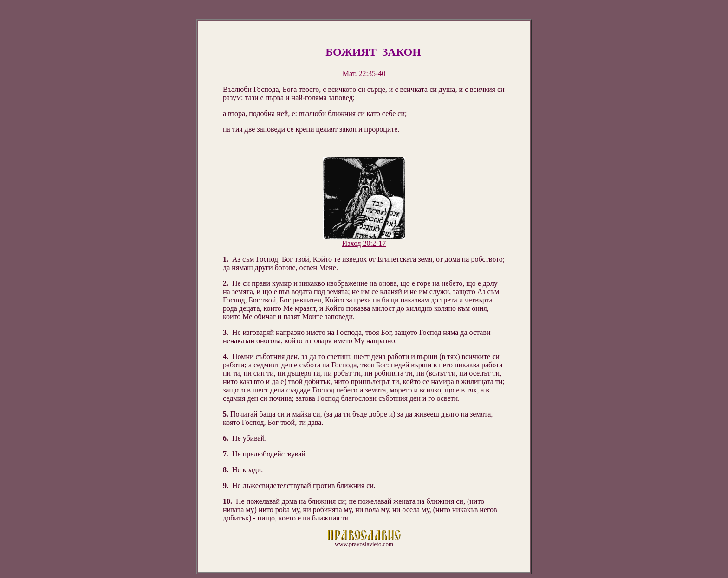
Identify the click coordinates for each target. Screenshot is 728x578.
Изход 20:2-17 (364, 243)
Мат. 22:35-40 (364, 74)
